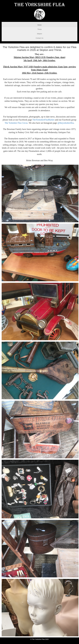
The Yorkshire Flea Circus (16, 123)
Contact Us (39, 38)
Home (39, 25)
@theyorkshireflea (66, 123)
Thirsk (39, 29)
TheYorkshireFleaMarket (43, 120)
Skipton (39, 34)
